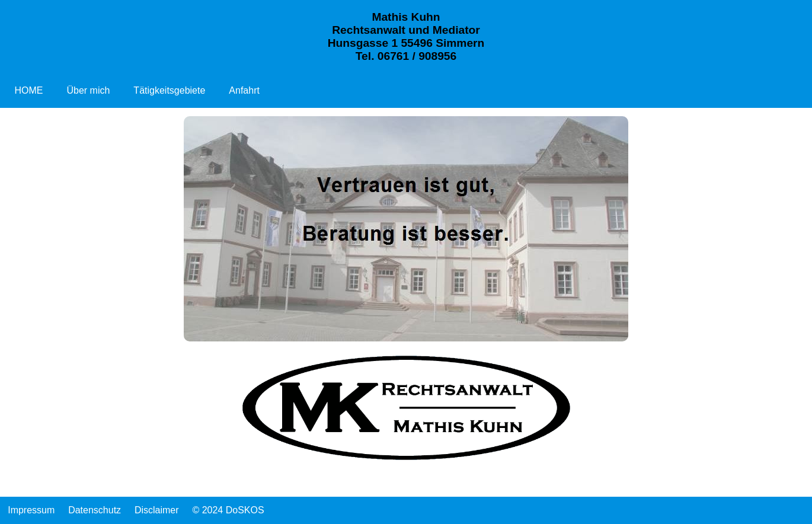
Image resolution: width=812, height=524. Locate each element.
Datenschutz (95, 510)
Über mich (88, 90)
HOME (28, 90)
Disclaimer (157, 510)
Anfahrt (244, 90)
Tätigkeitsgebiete (169, 90)
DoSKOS (245, 510)
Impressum (31, 510)
